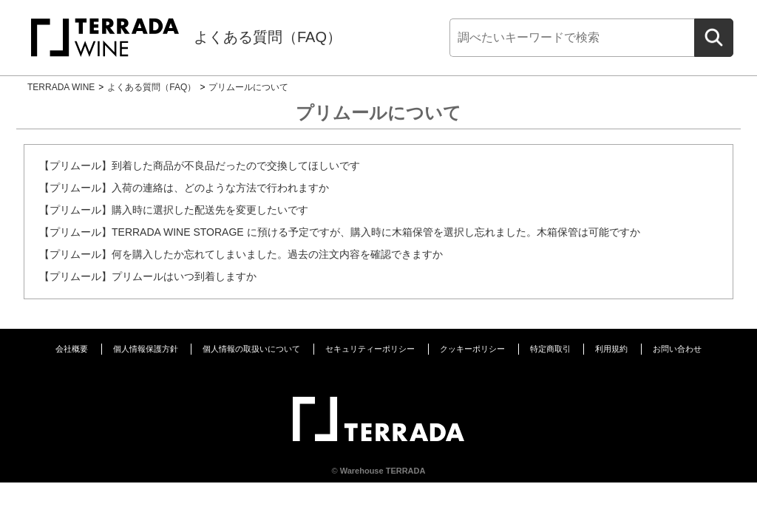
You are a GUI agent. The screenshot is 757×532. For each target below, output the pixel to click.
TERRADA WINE (61, 87)
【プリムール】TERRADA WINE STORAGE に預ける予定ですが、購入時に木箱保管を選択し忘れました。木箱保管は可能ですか (340, 232)
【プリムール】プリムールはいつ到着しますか (148, 276)
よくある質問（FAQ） (268, 37)
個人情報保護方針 (146, 349)
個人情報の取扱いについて (251, 349)
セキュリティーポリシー (370, 349)
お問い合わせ (677, 349)
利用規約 (611, 349)
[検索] (572, 38)
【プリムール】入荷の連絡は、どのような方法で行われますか (184, 188)
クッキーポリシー (472, 349)
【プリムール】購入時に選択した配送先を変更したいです (174, 210)
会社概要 (72, 349)
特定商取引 (550, 349)
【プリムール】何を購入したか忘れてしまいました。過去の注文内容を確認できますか (241, 254)
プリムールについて (248, 87)
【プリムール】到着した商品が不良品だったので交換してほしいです (200, 166)
